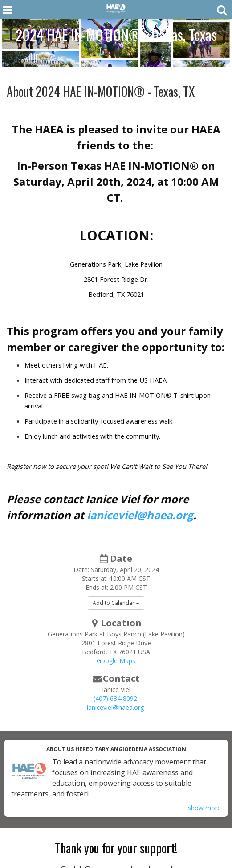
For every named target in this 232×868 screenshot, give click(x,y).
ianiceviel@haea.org (140, 515)
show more (204, 808)
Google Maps (116, 661)
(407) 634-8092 (115, 698)
